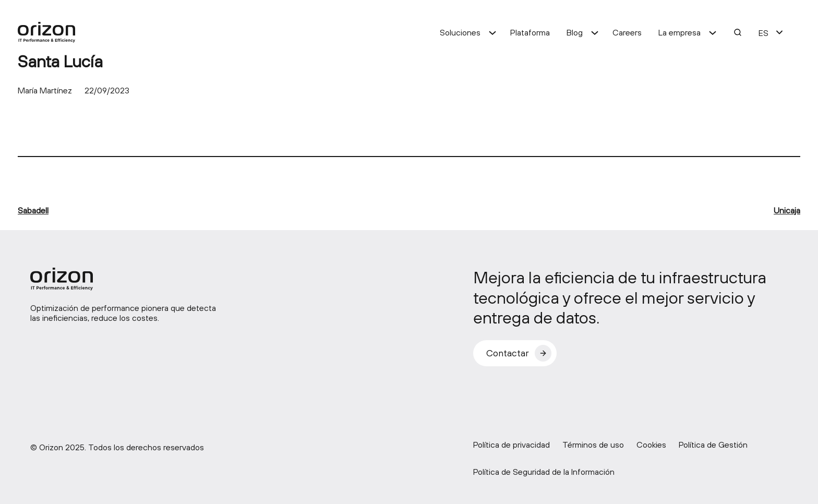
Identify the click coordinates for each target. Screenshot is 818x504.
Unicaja (787, 210)
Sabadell (33, 210)
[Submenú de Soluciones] (492, 32)
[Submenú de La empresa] (713, 32)
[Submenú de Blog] (595, 32)
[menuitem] (764, 32)
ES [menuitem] (763, 33)
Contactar (508, 353)
